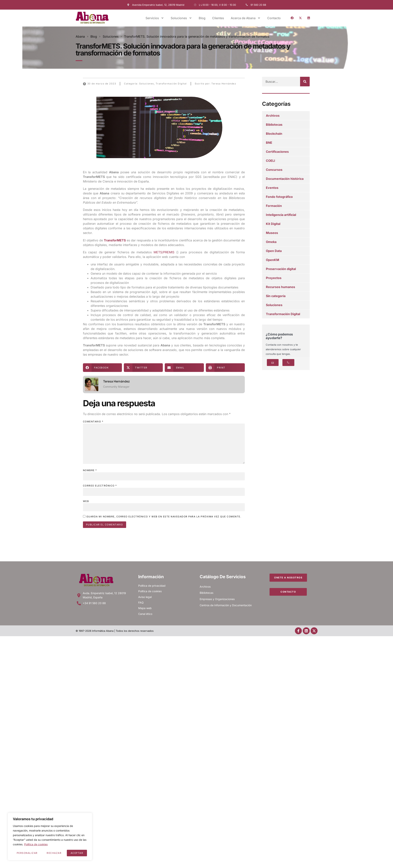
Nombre (90, 470)
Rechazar (54, 853)
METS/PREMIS (164, 252)
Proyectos (274, 278)
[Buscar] (305, 82)
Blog (202, 18)
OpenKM (273, 260)
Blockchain (274, 134)
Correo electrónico (100, 486)
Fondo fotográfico (279, 197)
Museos (272, 233)
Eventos (272, 188)
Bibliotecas (274, 125)
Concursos (274, 170)
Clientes (218, 18)
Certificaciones (277, 152)
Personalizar (27, 853)
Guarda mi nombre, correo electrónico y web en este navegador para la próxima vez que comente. (164, 517)
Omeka (271, 242)
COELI (271, 161)
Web (86, 501)
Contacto (274, 18)
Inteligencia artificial (281, 215)
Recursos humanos (280, 287)
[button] (102, 368)
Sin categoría (276, 296)
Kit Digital (273, 224)
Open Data (274, 251)
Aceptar (77, 853)
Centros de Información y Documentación (226, 605)
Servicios (155, 18)
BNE (269, 143)
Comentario (93, 422)
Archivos (273, 116)
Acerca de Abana (246, 18)
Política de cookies (36, 844)
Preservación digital (281, 269)
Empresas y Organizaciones (217, 599)
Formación (274, 206)
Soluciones (181, 18)
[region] (50, 837)
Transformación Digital (171, 84)
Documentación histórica (285, 179)
